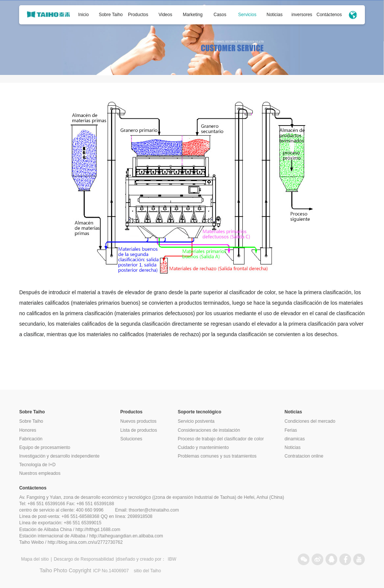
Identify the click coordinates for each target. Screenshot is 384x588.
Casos (220, 15)
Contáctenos (329, 15)
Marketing (193, 15)
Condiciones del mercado (310, 421)
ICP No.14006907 (111, 571)
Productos (138, 15)
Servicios (247, 15)
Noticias (275, 15)
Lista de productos (139, 430)
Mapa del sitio (35, 559)
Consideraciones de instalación (209, 430)
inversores (302, 15)
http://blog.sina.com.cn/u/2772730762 (85, 542)
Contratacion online (304, 456)
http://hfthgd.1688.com (98, 530)
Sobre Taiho (111, 15)
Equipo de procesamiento (45, 447)
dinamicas (295, 439)
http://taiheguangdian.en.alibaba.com (126, 536)
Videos (165, 15)
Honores (28, 430)
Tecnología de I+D (37, 465)
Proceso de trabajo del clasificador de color (221, 439)
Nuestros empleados (40, 473)
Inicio (84, 15)
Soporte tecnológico (199, 412)
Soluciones (131, 439)
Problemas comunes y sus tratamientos (217, 456)
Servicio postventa (196, 421)
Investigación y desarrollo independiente (59, 456)
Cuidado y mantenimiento (203, 447)
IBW (172, 559)
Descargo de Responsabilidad (84, 559)
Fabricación (31, 439)
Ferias (291, 430)
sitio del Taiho (148, 571)
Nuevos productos (139, 421)
